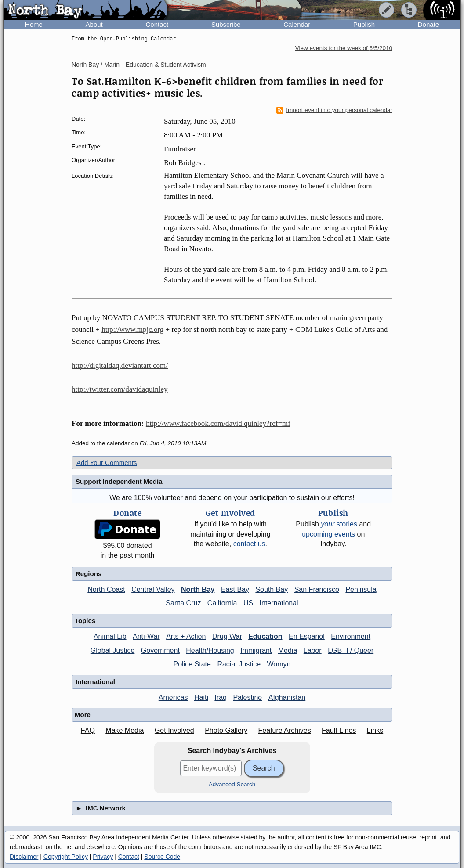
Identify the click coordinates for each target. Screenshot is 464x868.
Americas (173, 697)
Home (34, 24)
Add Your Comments (107, 463)
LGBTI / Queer (351, 650)
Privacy (103, 857)
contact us (249, 544)
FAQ (88, 730)
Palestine (247, 697)
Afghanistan (287, 697)
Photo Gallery (226, 730)
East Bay (235, 589)
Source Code (162, 857)
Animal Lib (110, 636)
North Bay (198, 589)
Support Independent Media (119, 481)
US (248, 603)
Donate (428, 24)
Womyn (279, 664)
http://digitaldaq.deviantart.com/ (120, 366)
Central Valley (153, 589)
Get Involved (174, 730)
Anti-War (146, 636)
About (94, 24)
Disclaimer (24, 857)
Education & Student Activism (166, 65)
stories (339, 524)
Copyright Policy (66, 857)
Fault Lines (339, 730)
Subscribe (226, 24)
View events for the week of (344, 48)
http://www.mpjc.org (132, 330)
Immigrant (256, 650)
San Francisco (317, 589)
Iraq (221, 697)
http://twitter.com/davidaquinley (120, 389)
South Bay (272, 589)
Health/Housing (210, 650)
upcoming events (328, 534)
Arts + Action (186, 636)
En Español (307, 636)
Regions (89, 574)
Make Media (125, 730)
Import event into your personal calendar (334, 110)
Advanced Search (232, 784)
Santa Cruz (183, 603)
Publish (364, 24)
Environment (351, 636)
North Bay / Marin (96, 65)
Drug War (227, 636)
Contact (157, 24)
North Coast (106, 589)
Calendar (297, 24)
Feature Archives (285, 730)
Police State (192, 664)
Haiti (201, 697)
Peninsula (361, 589)
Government (160, 650)
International (279, 603)
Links (375, 730)
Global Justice (113, 650)
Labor (313, 650)
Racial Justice (239, 664)
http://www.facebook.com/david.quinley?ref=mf (218, 423)
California (222, 603)
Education (265, 636)
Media (288, 650)
